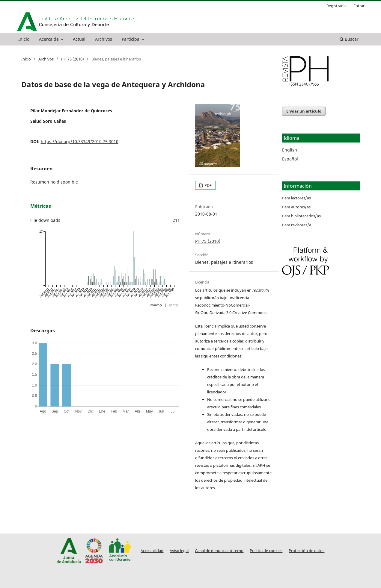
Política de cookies (266, 551)
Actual (79, 39)
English (290, 150)
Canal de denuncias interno (219, 551)
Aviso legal (179, 551)
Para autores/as (296, 207)
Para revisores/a (297, 225)
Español (290, 159)
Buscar (349, 39)
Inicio (24, 39)
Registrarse (336, 6)
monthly (156, 305)
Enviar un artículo (304, 111)
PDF (208, 185)
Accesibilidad (152, 551)
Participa (131, 39)
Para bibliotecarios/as (301, 216)
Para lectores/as (296, 198)
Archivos (104, 39)
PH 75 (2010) (73, 59)
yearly (173, 305)
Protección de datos (307, 551)
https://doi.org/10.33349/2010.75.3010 (80, 141)
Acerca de (49, 39)
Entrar (359, 6)
